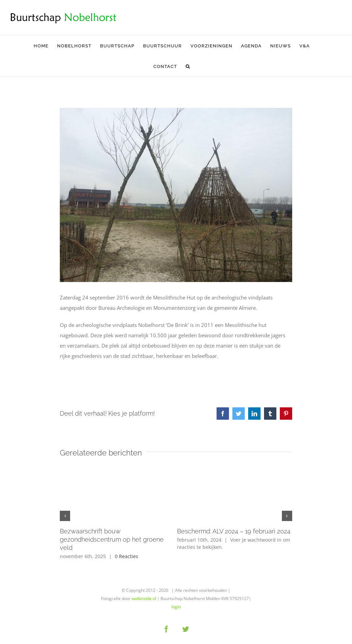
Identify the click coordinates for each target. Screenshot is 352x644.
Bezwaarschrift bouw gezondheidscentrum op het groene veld (112, 539)
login (176, 607)
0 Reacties (126, 556)
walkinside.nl (144, 598)
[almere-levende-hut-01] (176, 195)
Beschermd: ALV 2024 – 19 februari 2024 (234, 531)
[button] (188, 66)
